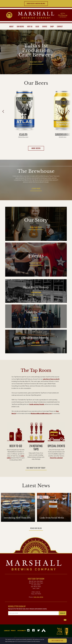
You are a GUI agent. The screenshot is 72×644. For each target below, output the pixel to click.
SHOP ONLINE (36, 343)
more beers (36, 148)
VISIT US (30, 26)
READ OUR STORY (36, 62)
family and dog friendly (37, 404)
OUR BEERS (20, 26)
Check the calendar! (56, 458)
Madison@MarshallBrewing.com (41, 414)
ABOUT (11, 26)
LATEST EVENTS (36, 263)
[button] (3, 114)
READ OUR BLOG (36, 528)
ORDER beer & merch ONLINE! (36, 4)
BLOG (37, 26)
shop (52, 26)
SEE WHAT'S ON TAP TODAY (36, 468)
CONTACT (60, 26)
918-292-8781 (38, 597)
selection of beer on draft (51, 379)
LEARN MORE (36, 188)
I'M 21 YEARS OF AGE (57, 641)
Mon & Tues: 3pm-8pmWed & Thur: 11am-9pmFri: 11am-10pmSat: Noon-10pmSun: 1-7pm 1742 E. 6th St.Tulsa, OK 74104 (36, 587)
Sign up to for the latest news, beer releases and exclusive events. (28, 609)
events (45, 26)
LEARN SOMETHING (36, 292)
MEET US (36, 318)
